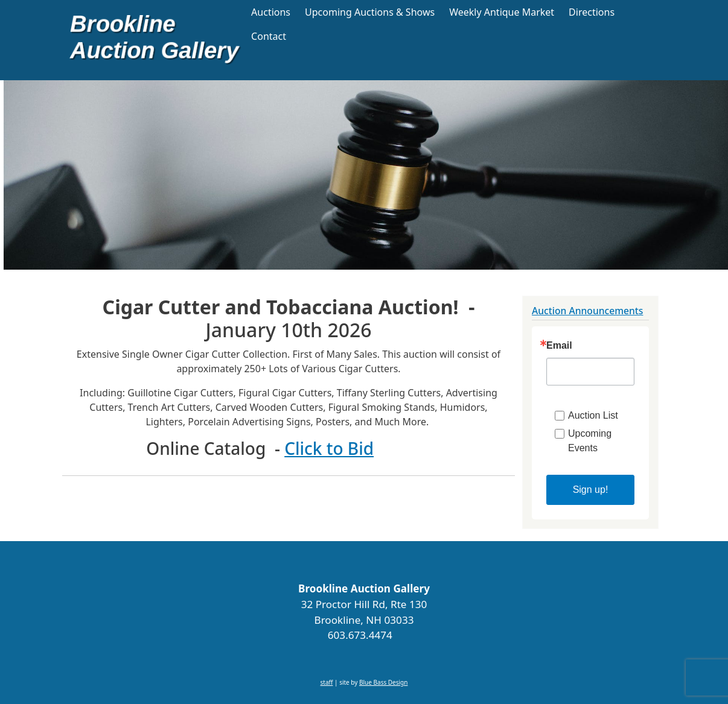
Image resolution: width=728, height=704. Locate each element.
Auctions (271, 12)
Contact (269, 36)
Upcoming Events (590, 441)
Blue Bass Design (383, 682)
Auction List (593, 415)
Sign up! (591, 490)
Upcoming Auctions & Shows (370, 12)
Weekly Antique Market (502, 12)
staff (327, 682)
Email (559, 346)
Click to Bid (329, 448)
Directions (592, 12)
